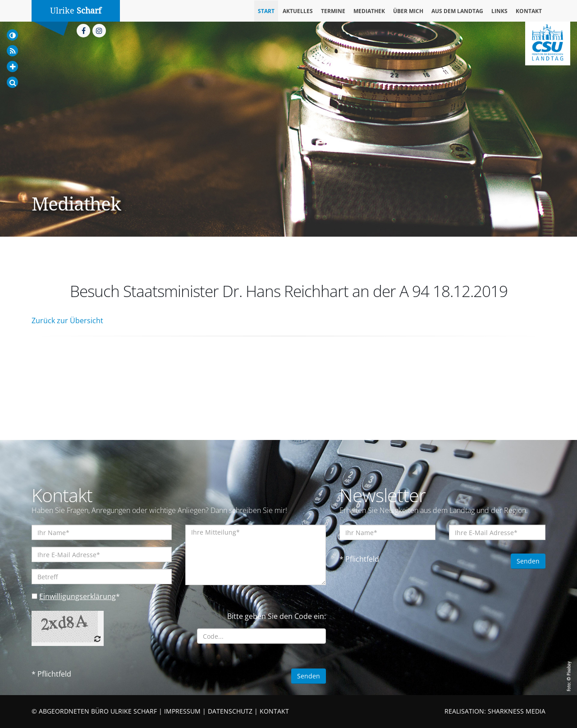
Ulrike (76, 11)
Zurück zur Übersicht (67, 321)
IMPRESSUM (182, 711)
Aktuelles (298, 11)
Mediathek (369, 11)
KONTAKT (274, 711)
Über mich (408, 11)
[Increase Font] (12, 66)
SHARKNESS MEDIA (517, 711)
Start (266, 11)
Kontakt (529, 11)
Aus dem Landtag (457, 11)
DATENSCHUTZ (230, 711)
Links (499, 11)
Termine (333, 11)
